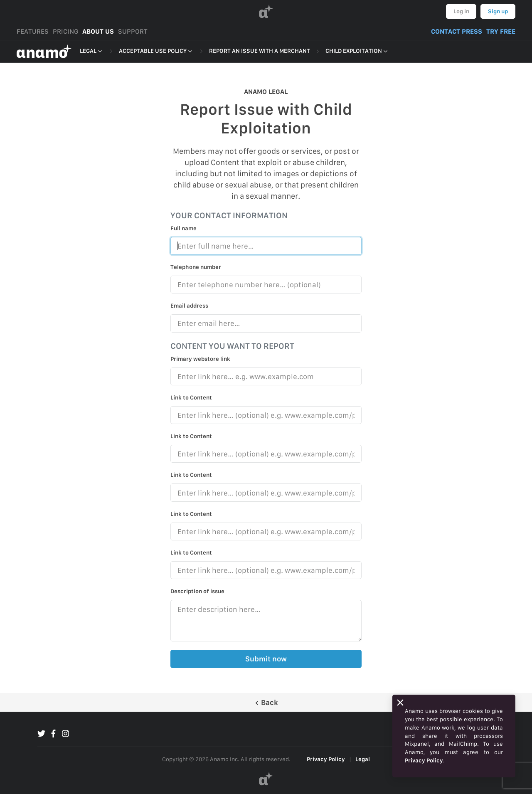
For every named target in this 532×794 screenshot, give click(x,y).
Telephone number (196, 267)
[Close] (400, 703)
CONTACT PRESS (457, 31)
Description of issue (197, 591)
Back (266, 702)
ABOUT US (98, 31)
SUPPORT (133, 31)
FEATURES (33, 31)
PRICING (65, 31)
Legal (363, 759)
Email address (189, 306)
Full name (183, 228)
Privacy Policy (326, 759)
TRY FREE (501, 31)
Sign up (498, 11)
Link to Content (191, 397)
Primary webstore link (200, 359)
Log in (461, 11)
